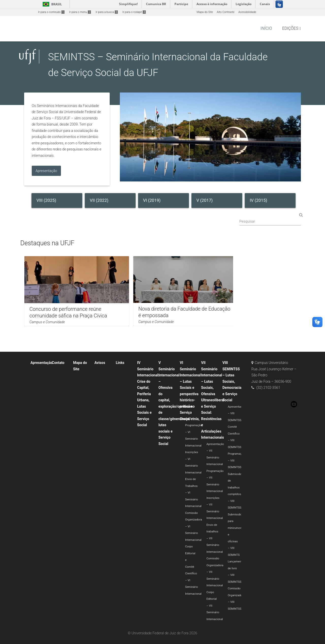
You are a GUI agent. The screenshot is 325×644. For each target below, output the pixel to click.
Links (120, 363)
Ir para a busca (107, 12)
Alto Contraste (226, 12)
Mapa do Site (205, 12)
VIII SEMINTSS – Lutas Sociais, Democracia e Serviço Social (232, 381)
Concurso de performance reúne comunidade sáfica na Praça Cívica (68, 312)
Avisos (100, 363)
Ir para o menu (80, 12)
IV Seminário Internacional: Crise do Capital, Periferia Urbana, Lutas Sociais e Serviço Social (148, 394)
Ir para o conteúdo (51, 12)
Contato (58, 363)
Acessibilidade (247, 12)
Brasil (51, 4)
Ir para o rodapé (134, 12)
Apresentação (42, 363)
